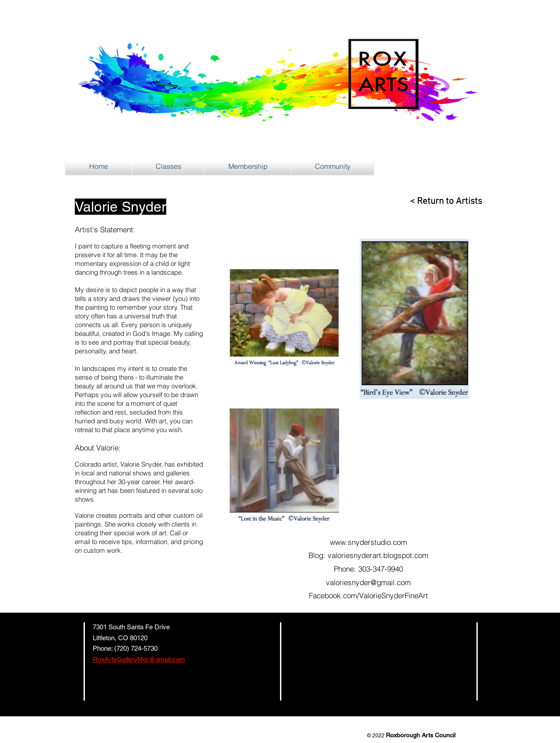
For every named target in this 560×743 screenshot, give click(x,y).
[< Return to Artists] (442, 201)
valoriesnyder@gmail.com (368, 582)
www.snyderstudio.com (368, 542)
